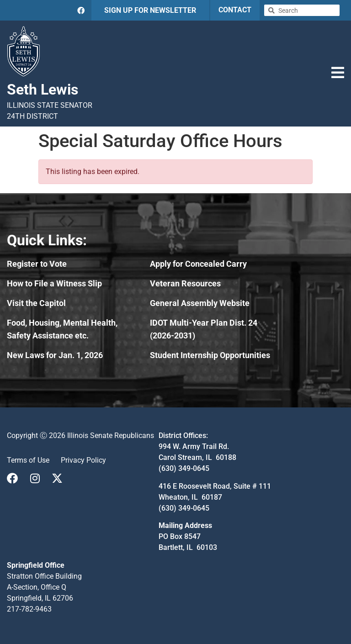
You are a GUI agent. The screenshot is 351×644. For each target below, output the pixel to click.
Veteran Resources (185, 283)
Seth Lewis (43, 90)
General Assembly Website (200, 303)
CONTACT (235, 10)
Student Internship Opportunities (210, 355)
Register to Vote (37, 264)
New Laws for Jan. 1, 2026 (55, 355)
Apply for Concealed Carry (198, 264)
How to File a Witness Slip (54, 283)
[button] (338, 73)
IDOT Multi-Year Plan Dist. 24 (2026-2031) (204, 329)
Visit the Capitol (36, 303)
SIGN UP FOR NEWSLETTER (150, 10)
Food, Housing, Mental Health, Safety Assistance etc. (62, 329)
